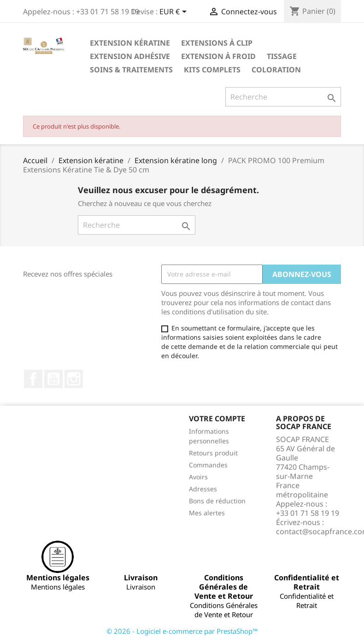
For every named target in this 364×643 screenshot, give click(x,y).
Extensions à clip (217, 43)
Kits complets (212, 70)
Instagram (74, 379)
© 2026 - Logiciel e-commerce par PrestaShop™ (182, 631)
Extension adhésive (130, 56)
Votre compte (217, 419)
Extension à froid (218, 56)
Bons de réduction (217, 501)
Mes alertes (207, 513)
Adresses (203, 489)
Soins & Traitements (131, 70)
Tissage (282, 56)
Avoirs (198, 477)
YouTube (53, 379)
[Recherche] (283, 97)
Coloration (276, 70)
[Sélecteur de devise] (175, 12)
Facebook (33, 379)
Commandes (208, 465)
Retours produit (213, 453)
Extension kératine (130, 43)
